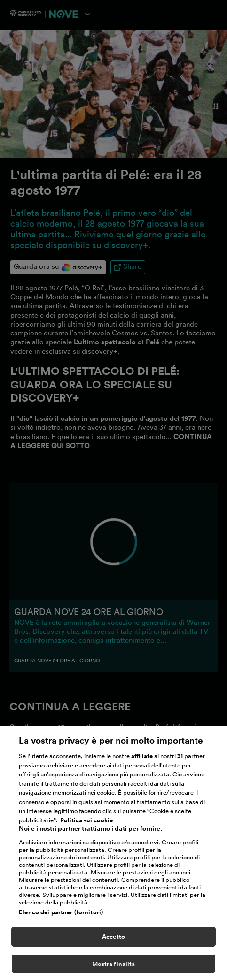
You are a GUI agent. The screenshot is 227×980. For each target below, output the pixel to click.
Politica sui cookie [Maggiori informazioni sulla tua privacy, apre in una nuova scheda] (86, 824)
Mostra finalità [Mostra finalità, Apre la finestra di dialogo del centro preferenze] (114, 968)
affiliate (143, 761)
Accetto (113, 941)
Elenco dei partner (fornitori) (61, 916)
